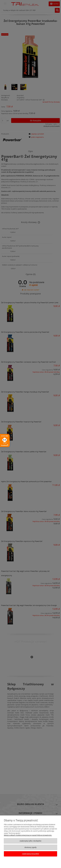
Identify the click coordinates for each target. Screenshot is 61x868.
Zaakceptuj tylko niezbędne (30, 841)
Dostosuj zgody (30, 847)
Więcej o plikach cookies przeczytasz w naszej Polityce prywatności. (28, 835)
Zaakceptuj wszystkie (30, 854)
